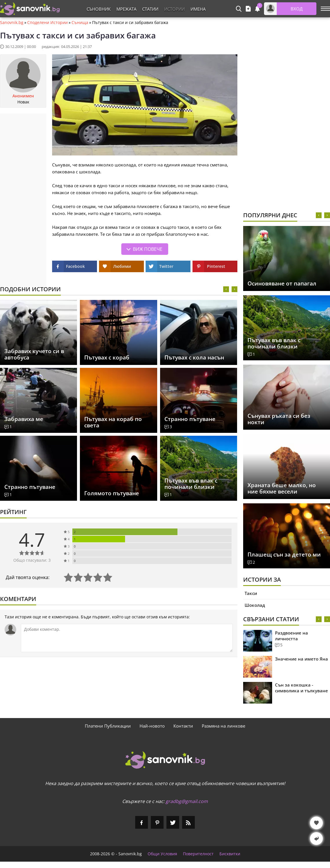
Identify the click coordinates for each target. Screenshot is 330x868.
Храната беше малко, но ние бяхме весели (282, 488)
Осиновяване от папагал (282, 283)
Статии (150, 9)
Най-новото (152, 726)
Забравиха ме (24, 419)
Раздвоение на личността (291, 636)
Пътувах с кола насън (194, 357)
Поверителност (198, 854)
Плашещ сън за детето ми (284, 554)
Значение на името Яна (301, 659)
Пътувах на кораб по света (113, 422)
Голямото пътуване (112, 493)
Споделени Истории (47, 23)
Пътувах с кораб (107, 357)
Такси (251, 593)
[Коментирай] (127, 638)
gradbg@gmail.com (187, 801)
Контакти (183, 726)
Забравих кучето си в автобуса (34, 354)
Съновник (99, 9)
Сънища (80, 23)
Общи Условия (162, 854)
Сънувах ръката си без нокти (279, 419)
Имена (198, 9)
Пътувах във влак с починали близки (191, 484)
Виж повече (148, 249)
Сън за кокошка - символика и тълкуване (301, 688)
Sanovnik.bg (12, 23)
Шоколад (255, 605)
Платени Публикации (108, 726)
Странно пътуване (190, 419)
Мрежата (126, 9)
